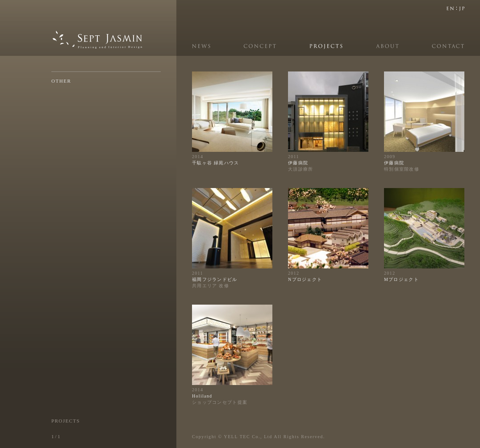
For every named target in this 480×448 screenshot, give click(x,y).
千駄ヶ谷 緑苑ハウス (216, 163)
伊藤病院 (298, 163)
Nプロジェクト (305, 279)
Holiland (202, 396)
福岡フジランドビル (215, 279)
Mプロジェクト (401, 279)
